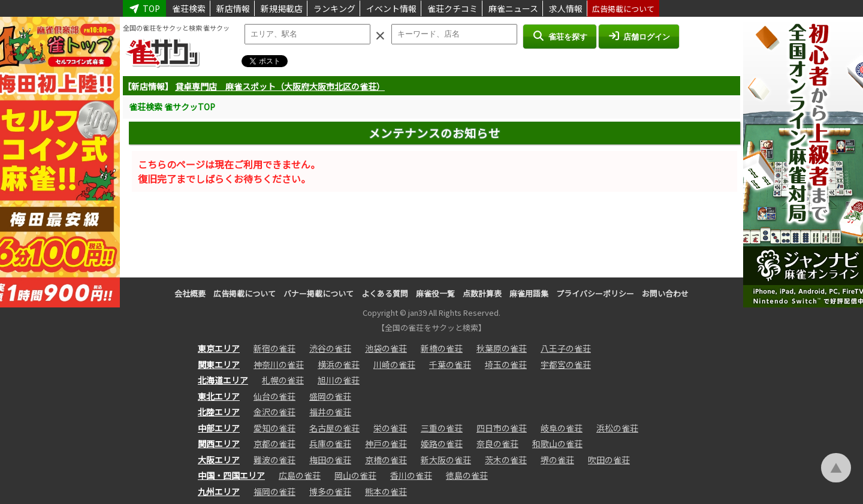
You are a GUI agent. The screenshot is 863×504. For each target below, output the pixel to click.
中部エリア (219, 428)
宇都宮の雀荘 (566, 364)
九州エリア (219, 491)
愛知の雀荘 (274, 428)
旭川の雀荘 (339, 380)
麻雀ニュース (513, 8)
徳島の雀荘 (467, 475)
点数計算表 (482, 293)
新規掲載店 (282, 8)
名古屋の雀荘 (334, 428)
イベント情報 (391, 8)
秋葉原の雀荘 (502, 348)
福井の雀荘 (330, 412)
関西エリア (219, 443)
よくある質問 (385, 293)
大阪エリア (219, 460)
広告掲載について (623, 9)
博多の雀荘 (330, 491)
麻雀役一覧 (435, 293)
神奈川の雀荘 (279, 364)
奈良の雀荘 (497, 443)
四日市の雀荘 (502, 428)
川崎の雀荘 (394, 364)
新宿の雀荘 (274, 348)
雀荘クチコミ (452, 8)
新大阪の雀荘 (446, 460)
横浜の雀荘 (339, 364)
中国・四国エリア (231, 475)
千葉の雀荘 (450, 364)
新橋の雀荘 (442, 348)
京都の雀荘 (274, 443)
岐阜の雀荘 (562, 428)
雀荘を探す (559, 36)
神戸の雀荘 (386, 443)
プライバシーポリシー (595, 293)
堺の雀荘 (557, 460)
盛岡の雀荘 (330, 396)
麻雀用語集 (529, 293)
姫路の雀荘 (442, 443)
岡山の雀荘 (355, 475)
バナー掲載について (319, 293)
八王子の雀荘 (566, 348)
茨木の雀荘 (506, 460)
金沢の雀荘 (274, 412)
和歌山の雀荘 (557, 443)
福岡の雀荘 (274, 491)
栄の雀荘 (390, 428)
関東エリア (219, 364)
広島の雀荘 (300, 475)
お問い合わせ (665, 293)
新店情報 (233, 8)
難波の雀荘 (274, 460)
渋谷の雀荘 (330, 348)
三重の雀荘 (442, 428)
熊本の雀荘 (386, 491)
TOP (144, 8)
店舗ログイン (639, 36)
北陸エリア (219, 412)
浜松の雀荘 (617, 428)
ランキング (334, 8)
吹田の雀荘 (609, 460)
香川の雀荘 (411, 475)
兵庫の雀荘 (330, 443)
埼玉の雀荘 (506, 364)
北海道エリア (223, 380)
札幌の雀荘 (283, 380)
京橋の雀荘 (386, 460)
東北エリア (219, 396)
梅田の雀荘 (330, 460)
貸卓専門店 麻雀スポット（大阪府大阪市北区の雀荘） (280, 86)
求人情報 (566, 8)
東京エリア (219, 348)
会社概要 (190, 293)
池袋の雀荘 (386, 348)
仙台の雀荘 (274, 396)
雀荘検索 (189, 8)
